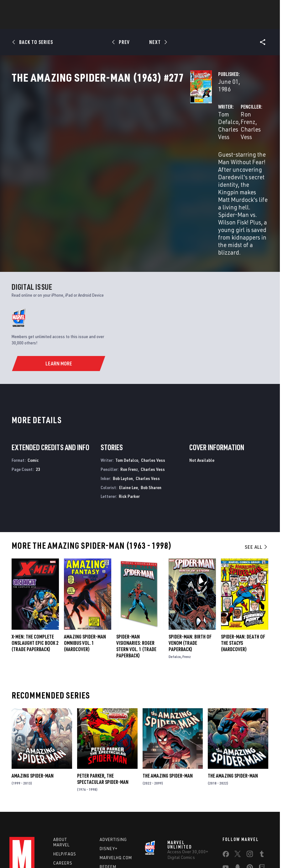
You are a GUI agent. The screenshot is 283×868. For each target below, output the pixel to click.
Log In (29, 8)
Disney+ (109, 778)
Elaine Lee (128, 417)
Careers (63, 793)
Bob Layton (123, 408)
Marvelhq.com (116, 787)
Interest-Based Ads (125, 854)
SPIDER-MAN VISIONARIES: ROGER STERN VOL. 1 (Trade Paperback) (136, 576)
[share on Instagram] (250, 785)
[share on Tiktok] (226, 811)
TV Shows (183, 22)
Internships (67, 802)
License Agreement (246, 847)
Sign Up (50, 8)
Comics (70, 22)
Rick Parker (129, 426)
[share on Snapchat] (238, 798)
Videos (210, 22)
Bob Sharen (151, 417)
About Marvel (61, 772)
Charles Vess (145, 134)
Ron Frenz (191, 134)
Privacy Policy (58, 847)
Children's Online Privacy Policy (197, 847)
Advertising (113, 769)
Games (131, 22)
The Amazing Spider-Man (168, 705)
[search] (266, 8)
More (233, 22)
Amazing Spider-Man (33, 705)
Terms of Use (29, 847)
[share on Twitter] (238, 785)
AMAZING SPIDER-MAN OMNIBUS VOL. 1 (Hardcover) (85, 573)
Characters (101, 22)
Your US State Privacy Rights (100, 847)
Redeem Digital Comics (108, 802)
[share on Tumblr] (262, 785)
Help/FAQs (65, 784)
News (47, 22)
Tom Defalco (109, 134)
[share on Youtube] (226, 798)
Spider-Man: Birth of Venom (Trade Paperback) (190, 573)
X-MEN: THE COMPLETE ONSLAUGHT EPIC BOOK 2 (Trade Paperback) (35, 572)
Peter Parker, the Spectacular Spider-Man (103, 709)
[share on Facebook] (226, 785)
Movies (155, 22)
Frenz (187, 586)
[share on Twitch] (262, 798)
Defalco (175, 586)
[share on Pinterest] (250, 798)
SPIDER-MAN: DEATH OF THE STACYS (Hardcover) (243, 572)
